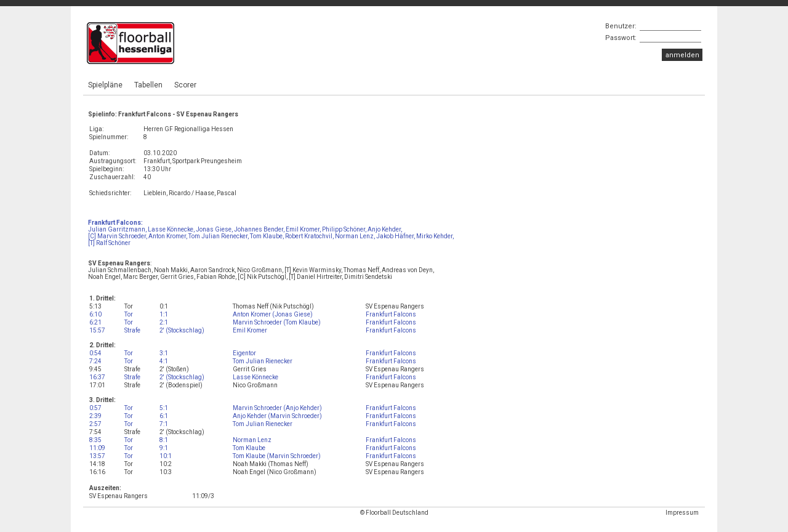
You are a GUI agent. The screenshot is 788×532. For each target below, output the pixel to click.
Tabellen (148, 85)
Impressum (682, 513)
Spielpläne (105, 85)
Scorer (185, 85)
